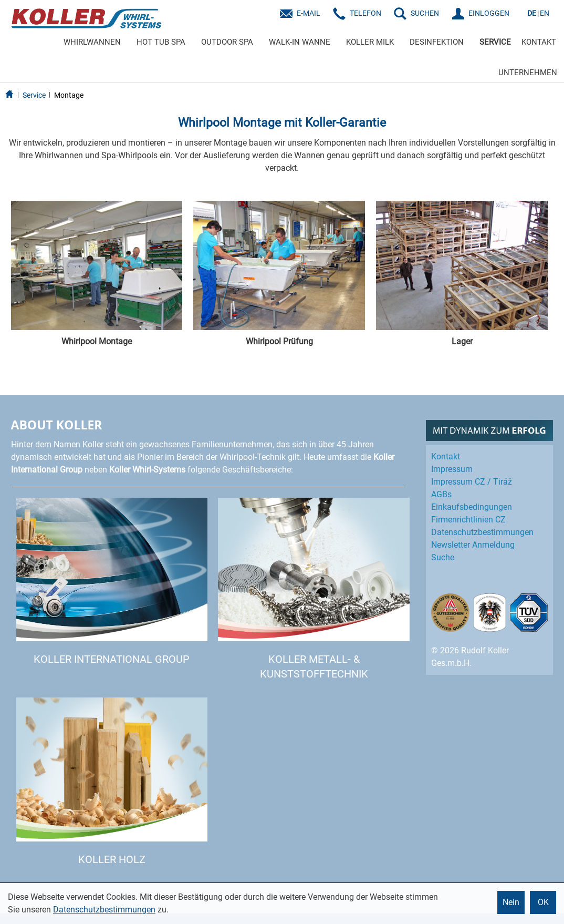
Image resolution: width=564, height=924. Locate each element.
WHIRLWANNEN (92, 42)
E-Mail (309, 13)
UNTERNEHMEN (528, 73)
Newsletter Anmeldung (473, 545)
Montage (69, 95)
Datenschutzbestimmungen (104, 910)
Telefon (365, 13)
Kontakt (446, 456)
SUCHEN (425, 13)
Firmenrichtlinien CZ (468, 520)
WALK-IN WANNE (300, 42)
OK (543, 902)
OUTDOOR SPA (227, 42)
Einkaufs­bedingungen (472, 507)
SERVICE (495, 42)
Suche (443, 557)
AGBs (441, 494)
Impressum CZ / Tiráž (472, 482)
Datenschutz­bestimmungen (482, 532)
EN (545, 13)
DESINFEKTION (437, 42)
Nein (511, 902)
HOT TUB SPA (161, 42)
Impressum (452, 469)
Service (34, 95)
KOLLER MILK (370, 42)
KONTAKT (539, 42)
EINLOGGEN (489, 13)
